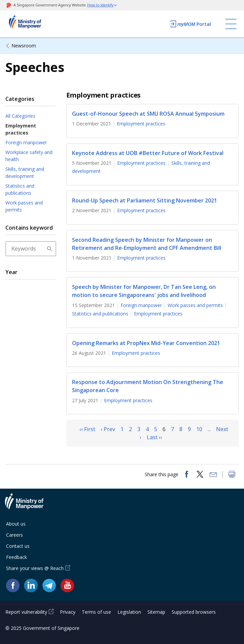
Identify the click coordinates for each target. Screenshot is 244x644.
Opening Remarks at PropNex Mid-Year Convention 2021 (146, 343)
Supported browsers (194, 612)
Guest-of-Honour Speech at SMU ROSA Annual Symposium (148, 114)
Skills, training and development (25, 173)
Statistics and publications (20, 189)
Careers (14, 535)
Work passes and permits (24, 206)
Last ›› (154, 437)
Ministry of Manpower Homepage (34, 24)
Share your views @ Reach (35, 568)
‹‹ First (87, 429)
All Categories (20, 116)
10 (199, 429)
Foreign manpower (26, 142)
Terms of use (96, 612)
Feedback (16, 557)
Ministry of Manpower (29, 505)
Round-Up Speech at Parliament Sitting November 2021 (145, 200)
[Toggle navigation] (231, 24)
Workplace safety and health (29, 156)
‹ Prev (108, 429)
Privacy (68, 612)
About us (16, 524)
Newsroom (24, 46)
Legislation (129, 612)
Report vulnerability (26, 612)
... (209, 429)
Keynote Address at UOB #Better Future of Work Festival (148, 153)
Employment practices (21, 129)
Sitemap (156, 612)
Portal (190, 24)
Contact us (18, 546)
